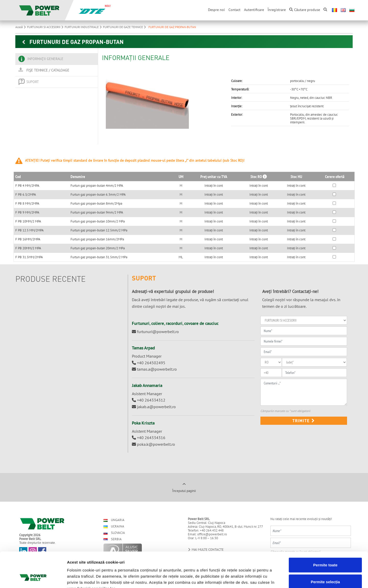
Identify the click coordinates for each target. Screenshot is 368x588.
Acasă (21, 27)
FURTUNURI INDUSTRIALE (84, 27)
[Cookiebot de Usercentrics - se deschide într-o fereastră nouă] (33, 578)
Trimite (304, 421)
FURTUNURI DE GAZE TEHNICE (125, 27)
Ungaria (114, 520)
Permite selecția (325, 551)
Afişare (256, 578)
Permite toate (325, 534)
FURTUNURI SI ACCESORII (46, 27)
